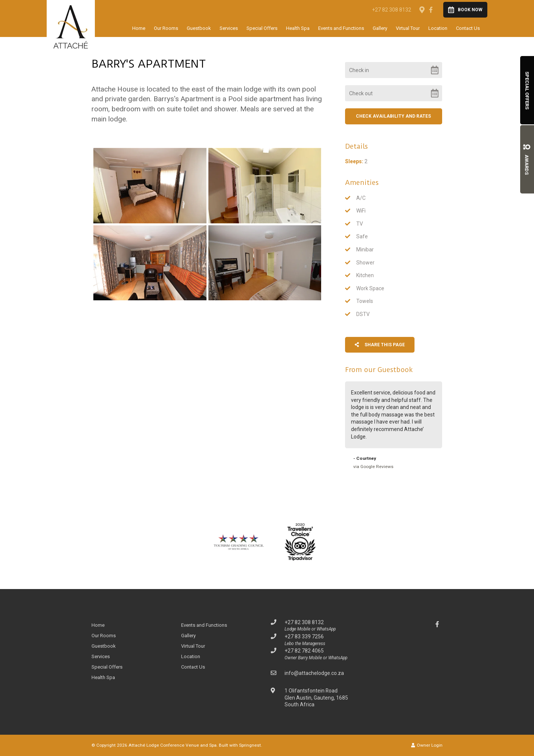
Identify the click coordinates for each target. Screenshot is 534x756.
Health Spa (298, 28)
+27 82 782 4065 (304, 651)
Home (139, 28)
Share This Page (380, 345)
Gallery (380, 28)
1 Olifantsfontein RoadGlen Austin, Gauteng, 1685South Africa (316, 698)
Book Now (465, 10)
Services (229, 28)
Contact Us (468, 28)
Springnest (250, 745)
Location (438, 28)
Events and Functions (341, 28)
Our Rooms (166, 28)
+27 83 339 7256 (304, 636)
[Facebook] (431, 10)
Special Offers (262, 28)
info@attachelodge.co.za (314, 673)
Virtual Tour (408, 28)
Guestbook (199, 28)
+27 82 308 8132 (392, 10)
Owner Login (427, 745)
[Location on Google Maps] (422, 9)
